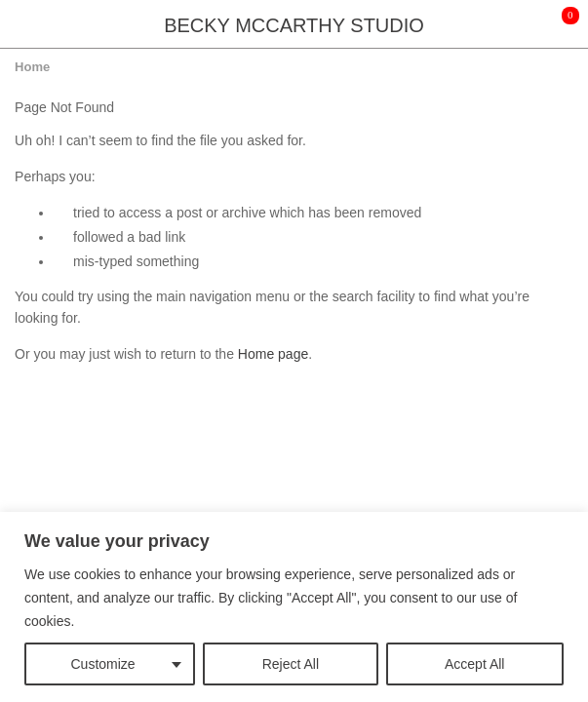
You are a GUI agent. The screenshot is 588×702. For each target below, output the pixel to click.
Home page (273, 354)
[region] (294, 607)
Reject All (291, 664)
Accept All (474, 664)
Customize (103, 664)
